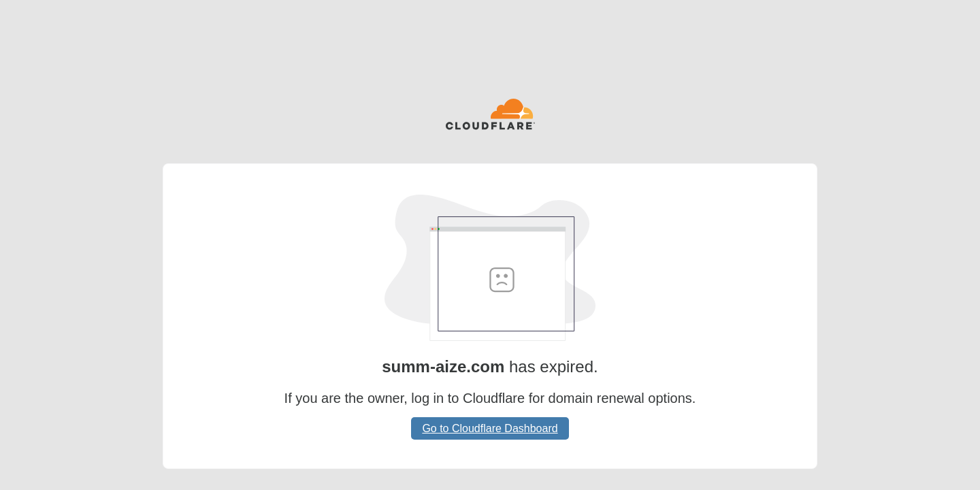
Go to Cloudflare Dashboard (490, 428)
